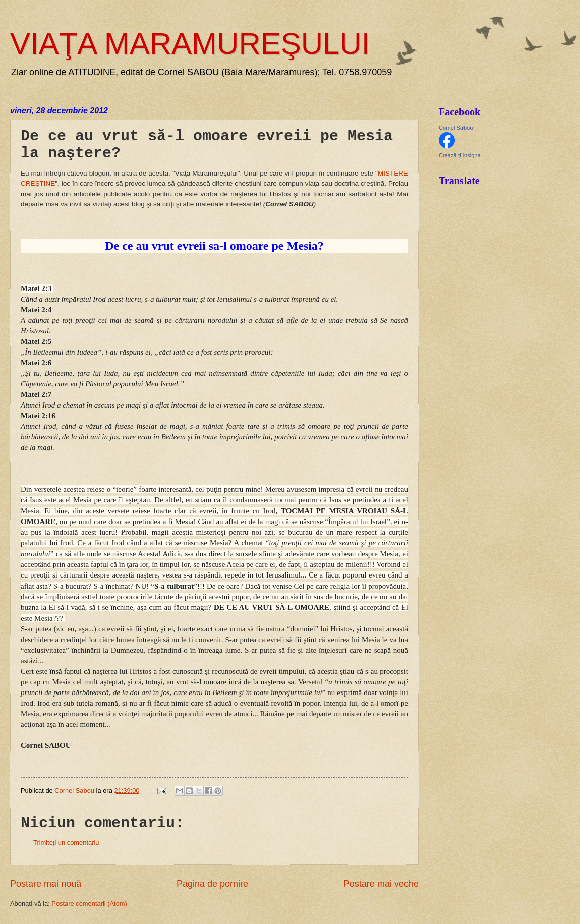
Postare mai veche (381, 884)
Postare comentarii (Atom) (89, 904)
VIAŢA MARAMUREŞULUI (190, 44)
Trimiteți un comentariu (66, 843)
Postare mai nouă (46, 884)
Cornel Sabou (456, 128)
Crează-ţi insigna (460, 155)
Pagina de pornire (212, 884)
